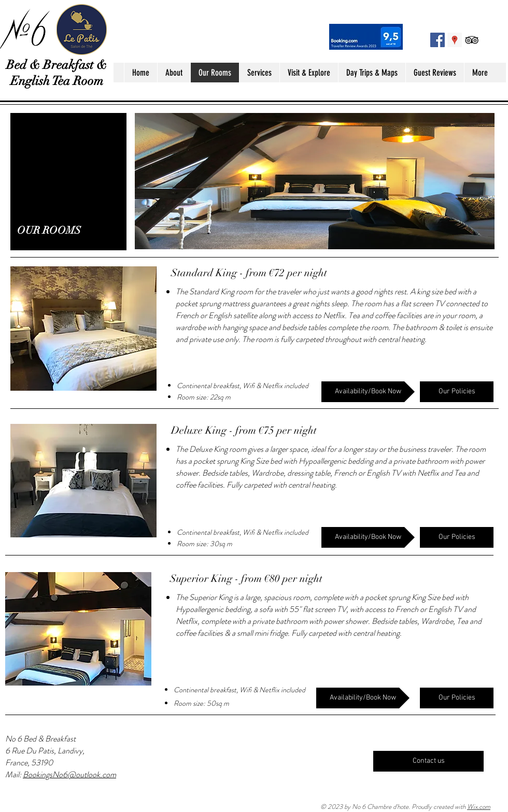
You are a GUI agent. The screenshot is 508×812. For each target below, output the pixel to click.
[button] (83, 329)
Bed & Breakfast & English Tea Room (57, 73)
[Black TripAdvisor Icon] (472, 40)
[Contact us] (428, 761)
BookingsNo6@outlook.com (69, 774)
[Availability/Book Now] (368, 392)
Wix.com (479, 807)
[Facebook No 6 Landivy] (438, 40)
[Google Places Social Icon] (455, 40)
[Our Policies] (457, 392)
